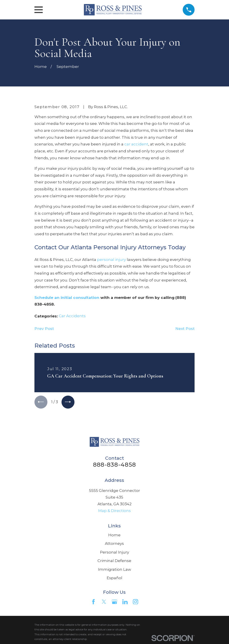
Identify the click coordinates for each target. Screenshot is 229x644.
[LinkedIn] (125, 602)
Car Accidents (72, 316)
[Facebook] (93, 602)
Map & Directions (114, 512)
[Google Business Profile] (114, 602)
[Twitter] (104, 602)
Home (114, 536)
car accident (136, 144)
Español (114, 579)
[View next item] (69, 402)
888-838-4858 (114, 465)
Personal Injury (114, 553)
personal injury (111, 260)
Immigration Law (114, 570)
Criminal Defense (114, 562)
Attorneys (114, 544)
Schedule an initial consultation (67, 298)
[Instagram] (136, 602)
